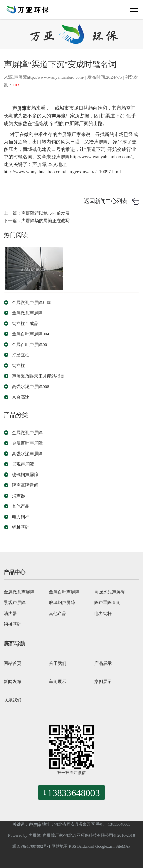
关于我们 (58, 663)
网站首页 (13, 663)
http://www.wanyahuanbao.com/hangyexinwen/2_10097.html (62, 172)
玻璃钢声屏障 (25, 475)
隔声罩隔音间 (25, 485)
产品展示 (103, 663)
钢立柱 (18, 365)
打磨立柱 (21, 355)
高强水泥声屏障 (27, 454)
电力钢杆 (21, 517)
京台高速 (21, 397)
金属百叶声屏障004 (31, 334)
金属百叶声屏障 (27, 443)
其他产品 (21, 506)
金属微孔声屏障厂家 (32, 302)
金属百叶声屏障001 (31, 344)
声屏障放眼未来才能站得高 (38, 376)
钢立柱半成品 (25, 323)
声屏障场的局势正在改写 (46, 221)
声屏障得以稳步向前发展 (46, 213)
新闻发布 (13, 682)
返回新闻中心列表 (106, 201)
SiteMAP (123, 846)
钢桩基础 (21, 527)
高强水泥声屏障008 (31, 387)
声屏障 (19, 108)
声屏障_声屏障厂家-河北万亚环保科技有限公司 (71, 835)
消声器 (18, 496)
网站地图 (60, 846)
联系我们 (13, 700)
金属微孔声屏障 (27, 313)
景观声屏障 (23, 464)
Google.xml (105, 846)
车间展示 (58, 682)
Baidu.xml (86, 846)
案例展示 (103, 682)
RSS (72, 846)
